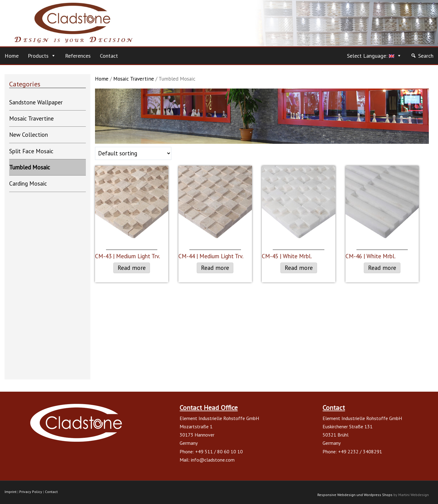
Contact (109, 56)
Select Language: (371, 56)
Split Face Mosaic (31, 151)
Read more (132, 268)
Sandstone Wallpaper (36, 102)
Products (38, 56)
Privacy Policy (31, 492)
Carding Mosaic (28, 183)
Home (12, 56)
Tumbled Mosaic (30, 167)
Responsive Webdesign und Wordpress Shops (355, 495)
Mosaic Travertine (134, 79)
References (78, 56)
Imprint (11, 492)
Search (426, 56)
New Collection (29, 135)
